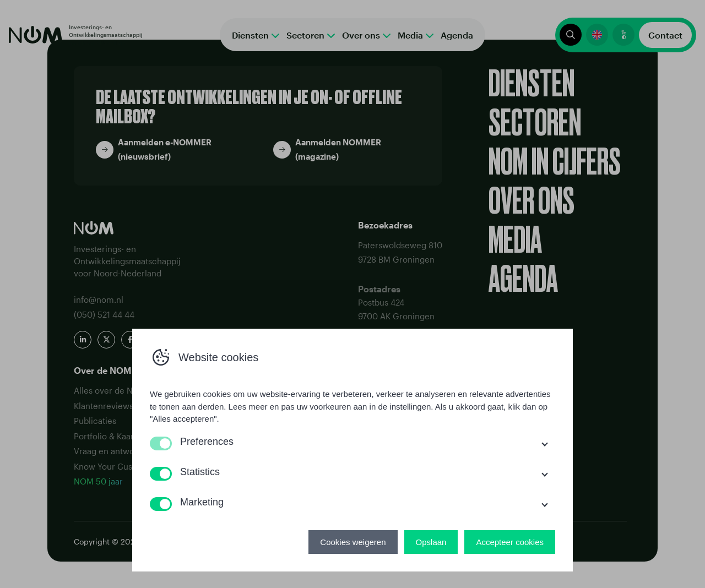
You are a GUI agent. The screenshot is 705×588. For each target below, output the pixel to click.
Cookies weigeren (353, 542)
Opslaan (431, 542)
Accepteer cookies (510, 542)
